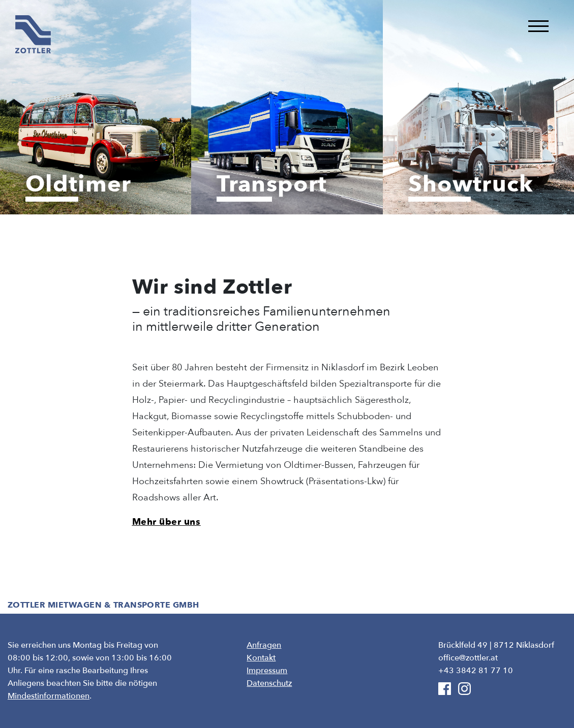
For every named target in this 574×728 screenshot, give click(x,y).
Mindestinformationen (49, 696)
